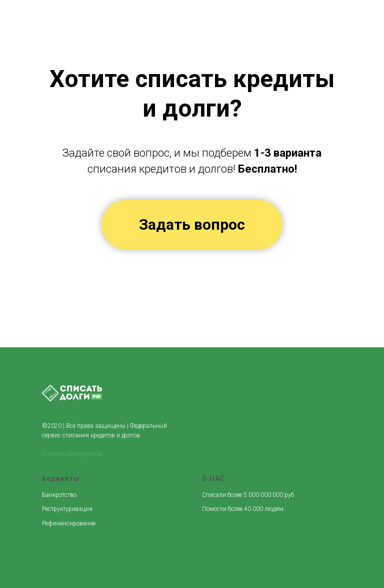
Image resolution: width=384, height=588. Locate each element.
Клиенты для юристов (72, 454)
